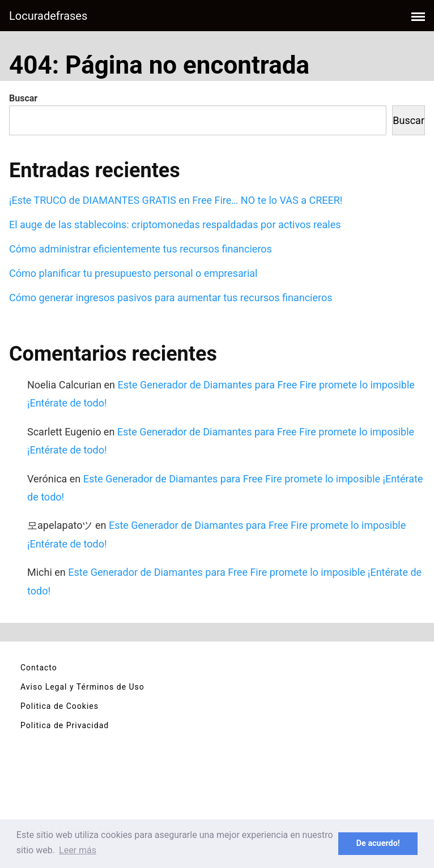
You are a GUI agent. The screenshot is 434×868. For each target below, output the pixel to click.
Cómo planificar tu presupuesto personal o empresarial (133, 273)
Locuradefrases (48, 16)
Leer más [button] (78, 850)
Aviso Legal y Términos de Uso (82, 687)
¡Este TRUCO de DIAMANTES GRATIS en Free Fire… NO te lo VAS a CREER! (176, 200)
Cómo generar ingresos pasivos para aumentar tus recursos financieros (171, 298)
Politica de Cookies (59, 706)
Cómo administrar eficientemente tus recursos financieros (141, 249)
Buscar (23, 98)
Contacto (39, 668)
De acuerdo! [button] (378, 843)
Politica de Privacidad (65, 725)
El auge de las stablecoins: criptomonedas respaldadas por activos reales (175, 225)
